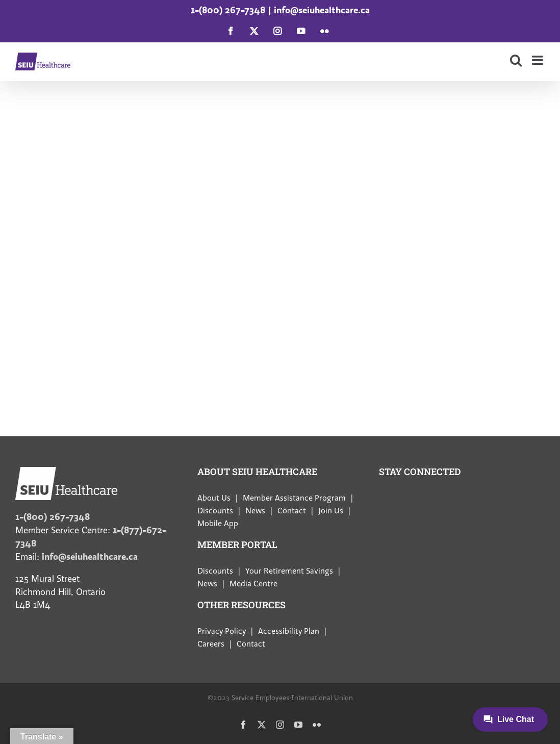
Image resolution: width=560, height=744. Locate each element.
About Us (214, 498)
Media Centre (253, 584)
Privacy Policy (222, 631)
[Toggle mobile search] (516, 60)
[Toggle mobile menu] (538, 60)
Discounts (215, 511)
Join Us (331, 511)
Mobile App (218, 524)
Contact (292, 511)
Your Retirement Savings (289, 571)
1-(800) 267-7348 (228, 10)
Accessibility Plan (289, 631)
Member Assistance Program (294, 498)
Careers (211, 644)
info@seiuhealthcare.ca (322, 10)
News (255, 511)
